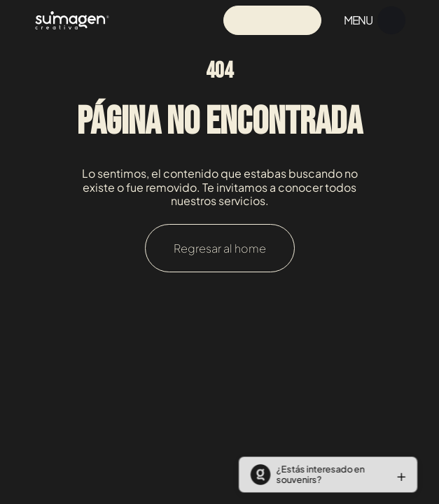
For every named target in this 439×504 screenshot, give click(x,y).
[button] (325, 475)
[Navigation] (72, 20)
